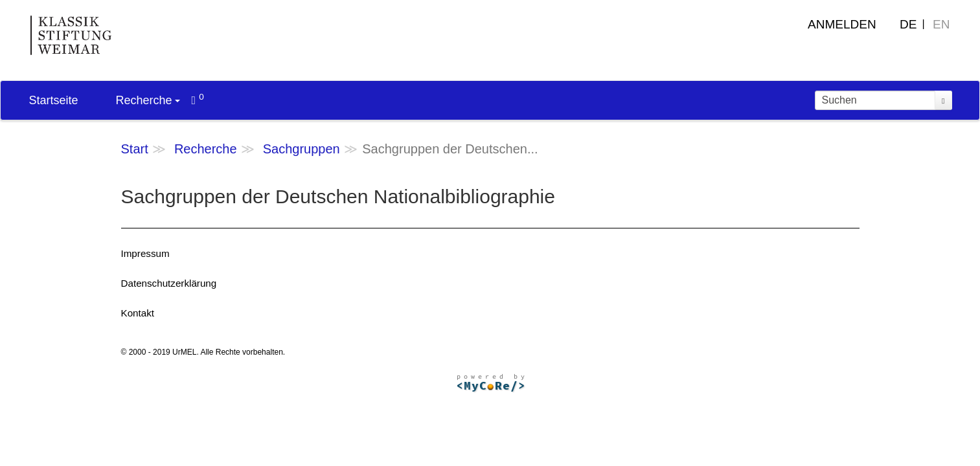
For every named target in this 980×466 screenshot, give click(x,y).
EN (941, 24)
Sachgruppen (302, 149)
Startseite (54, 100)
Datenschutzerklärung (169, 283)
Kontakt (138, 313)
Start (135, 149)
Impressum (145, 253)
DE (908, 24)
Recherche (148, 100)
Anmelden (842, 24)
